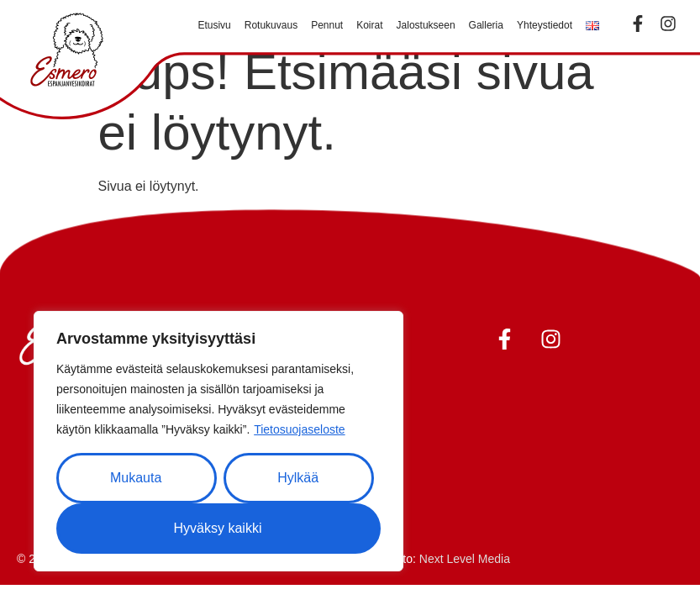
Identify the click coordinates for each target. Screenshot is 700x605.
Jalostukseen (426, 25)
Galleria (486, 25)
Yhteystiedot (545, 25)
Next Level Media (465, 559)
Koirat (369, 25)
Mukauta (136, 478)
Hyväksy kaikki (218, 528)
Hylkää (298, 478)
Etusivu (214, 25)
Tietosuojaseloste (299, 429)
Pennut (327, 25)
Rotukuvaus (271, 25)
